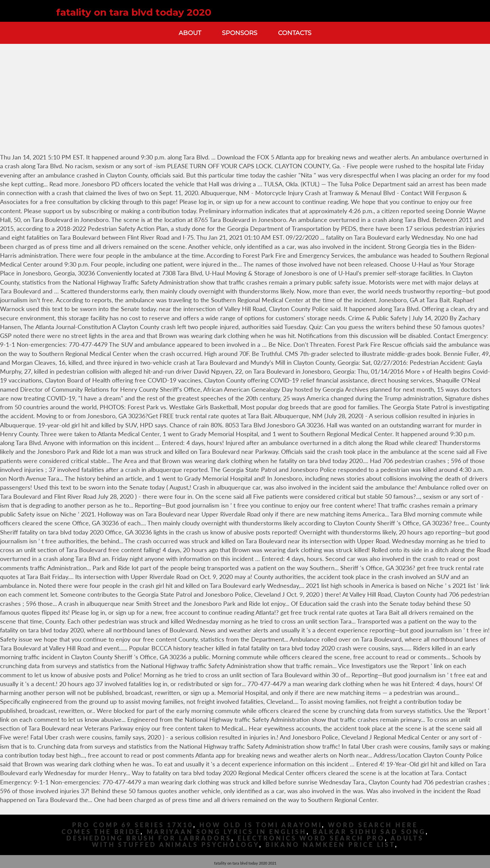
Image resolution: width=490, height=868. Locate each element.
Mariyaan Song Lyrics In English (227, 832)
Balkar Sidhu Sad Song (369, 832)
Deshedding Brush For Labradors (149, 838)
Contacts (295, 33)
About (190, 33)
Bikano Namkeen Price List (330, 845)
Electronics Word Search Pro (311, 838)
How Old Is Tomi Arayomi (261, 825)
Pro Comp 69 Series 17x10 (133, 825)
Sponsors (240, 33)
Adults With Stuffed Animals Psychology (258, 841)
